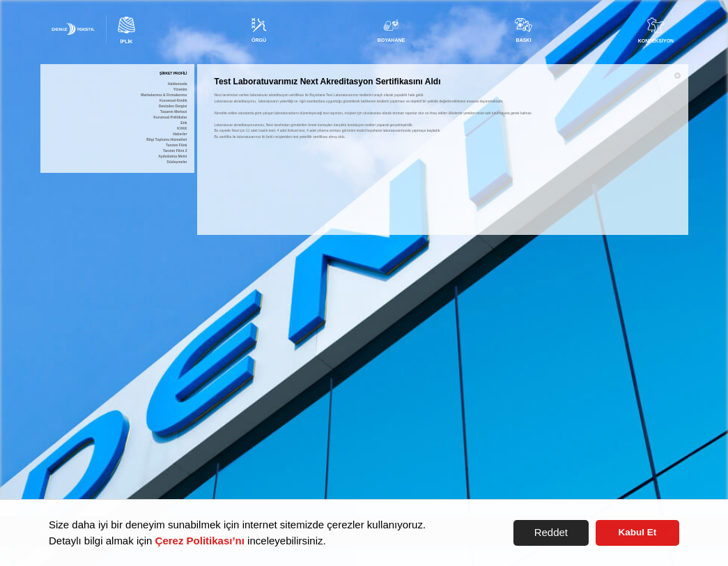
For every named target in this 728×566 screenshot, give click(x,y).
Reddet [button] (551, 532)
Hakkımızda (178, 84)
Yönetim (180, 90)
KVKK (182, 129)
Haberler (180, 134)
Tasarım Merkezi (174, 112)
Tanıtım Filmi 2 (175, 151)
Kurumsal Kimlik (173, 101)
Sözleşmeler (177, 162)
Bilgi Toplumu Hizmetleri (166, 140)
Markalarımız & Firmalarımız (164, 95)
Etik (184, 123)
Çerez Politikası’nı (200, 541)
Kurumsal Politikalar (170, 117)
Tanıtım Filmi (176, 145)
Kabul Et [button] (638, 532)
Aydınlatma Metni (172, 156)
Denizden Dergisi (173, 106)
